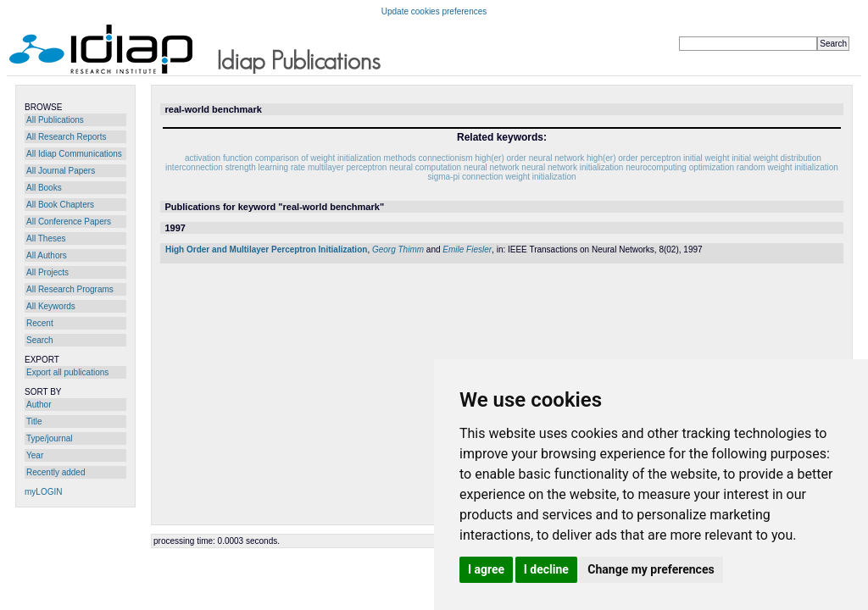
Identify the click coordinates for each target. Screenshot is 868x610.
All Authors (47, 255)
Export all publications (67, 372)
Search (40, 340)
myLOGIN (43, 492)
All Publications (55, 120)
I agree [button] (486, 569)
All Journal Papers (61, 171)
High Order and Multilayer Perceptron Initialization (266, 250)
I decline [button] (546, 569)
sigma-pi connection (465, 177)
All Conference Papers (69, 222)
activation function (219, 158)
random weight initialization (787, 167)
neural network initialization (572, 167)
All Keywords (51, 306)
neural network (492, 167)
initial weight (706, 158)
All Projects (47, 272)
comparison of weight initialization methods (336, 158)
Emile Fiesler (467, 250)
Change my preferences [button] (651, 569)
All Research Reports (66, 137)
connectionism (446, 158)
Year (35, 455)
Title (34, 421)
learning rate (282, 167)
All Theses (46, 238)
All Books (44, 188)
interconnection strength (211, 167)
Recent (40, 323)
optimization (712, 167)
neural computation (425, 167)
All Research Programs (70, 289)
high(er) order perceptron (634, 158)
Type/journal (49, 438)
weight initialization (540, 177)
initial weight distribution (776, 158)
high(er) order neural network (529, 158)
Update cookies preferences (434, 11)
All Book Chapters (60, 205)
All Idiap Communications (74, 154)
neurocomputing (656, 167)
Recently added (56, 472)
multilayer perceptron (347, 167)
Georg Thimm (398, 250)
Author (39, 405)
